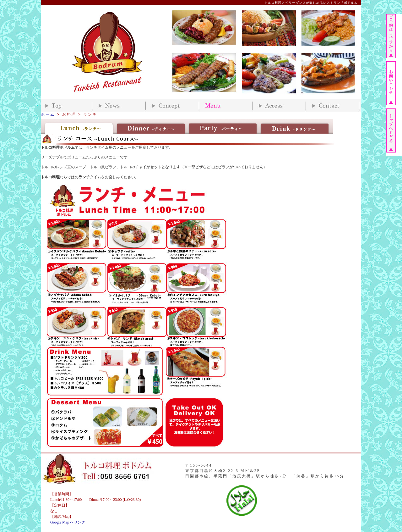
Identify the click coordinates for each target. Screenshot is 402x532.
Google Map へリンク (68, 522)
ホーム (48, 114)
